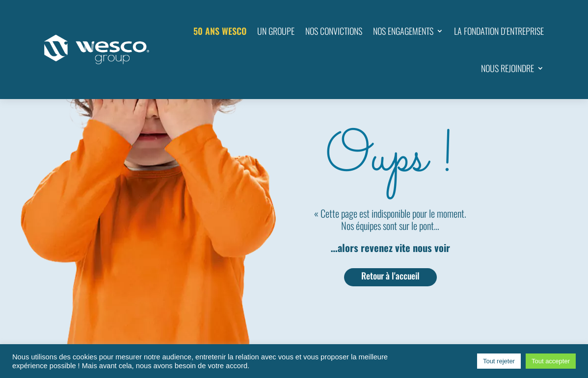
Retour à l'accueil (390, 276)
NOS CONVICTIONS (334, 31)
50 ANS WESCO (220, 31)
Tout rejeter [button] (499, 361)
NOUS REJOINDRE (508, 68)
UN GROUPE (276, 31)
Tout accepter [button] (551, 361)
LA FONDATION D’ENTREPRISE (499, 31)
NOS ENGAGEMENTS (403, 31)
